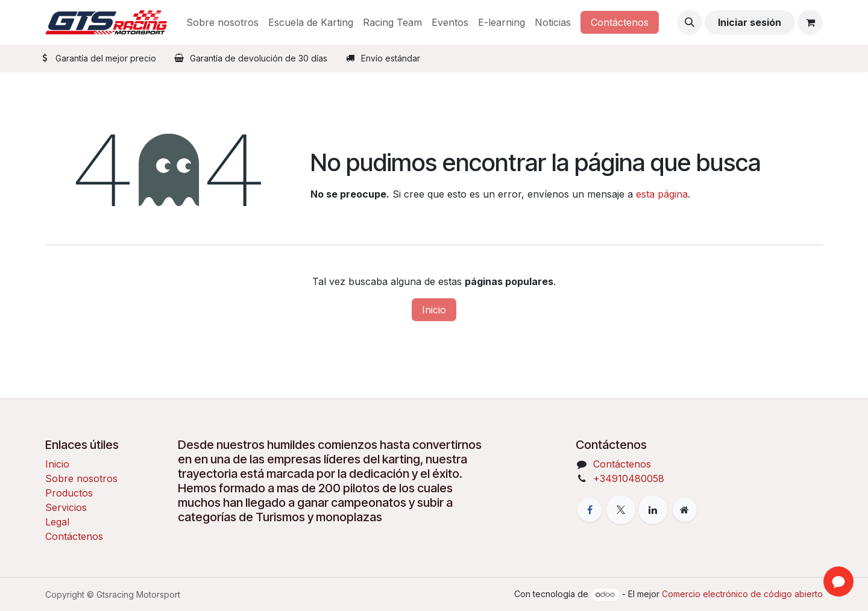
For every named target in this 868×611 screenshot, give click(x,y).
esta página (662, 194)
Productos (69, 493)
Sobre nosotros (81, 478)
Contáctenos (620, 22)
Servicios (66, 507)
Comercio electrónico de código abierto (742, 594)
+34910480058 (629, 478)
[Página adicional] (685, 510)
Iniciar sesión (750, 22)
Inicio (434, 310)
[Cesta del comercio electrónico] (810, 22)
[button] (690, 22)
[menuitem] (222, 22)
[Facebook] (590, 510)
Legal (57, 522)
